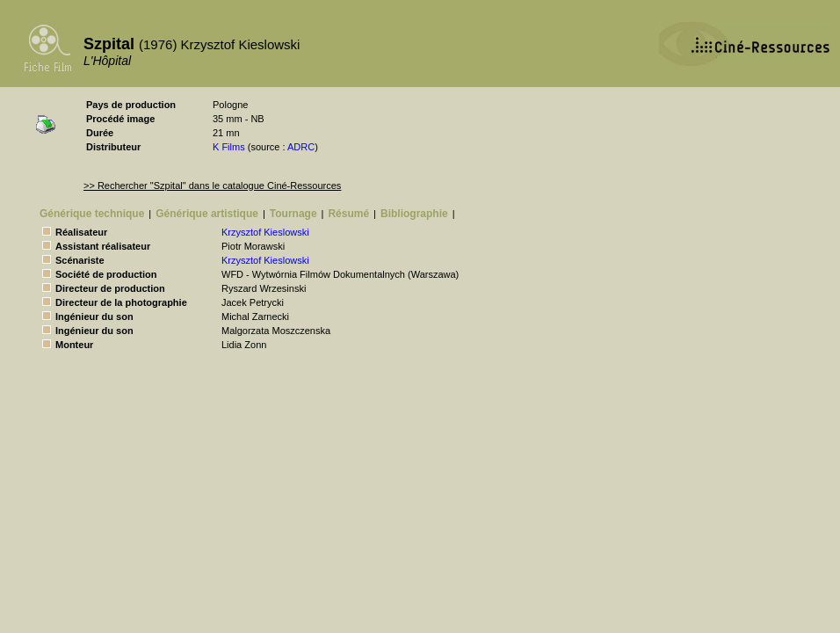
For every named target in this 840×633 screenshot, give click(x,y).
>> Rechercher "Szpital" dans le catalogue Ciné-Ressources (212, 186)
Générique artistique (207, 214)
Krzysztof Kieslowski (265, 232)
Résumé (348, 214)
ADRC (301, 147)
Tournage (293, 214)
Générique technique (92, 214)
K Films (229, 147)
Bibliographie (414, 214)
